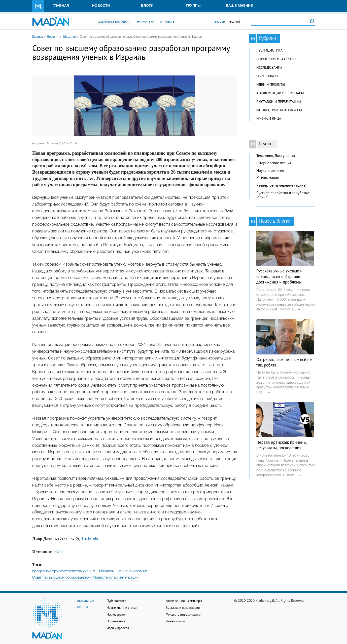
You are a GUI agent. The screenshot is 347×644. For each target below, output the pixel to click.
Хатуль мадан (268, 178)
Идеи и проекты (271, 85)
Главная (61, 6)
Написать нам (147, 22)
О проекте (167, 22)
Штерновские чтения (274, 163)
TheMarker (91, 539)
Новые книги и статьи (276, 59)
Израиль (107, 571)
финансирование (133, 571)
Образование (268, 76)
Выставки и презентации (279, 102)
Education (69, 36)
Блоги (147, 6)
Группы (193, 6)
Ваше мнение (239, 6)
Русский (234, 22)
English (220, 22)
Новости (101, 6)
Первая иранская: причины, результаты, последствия (282, 445)
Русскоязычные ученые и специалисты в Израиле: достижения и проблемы (279, 276)
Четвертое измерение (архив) (281, 185)
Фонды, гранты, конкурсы (279, 110)
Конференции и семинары (280, 93)
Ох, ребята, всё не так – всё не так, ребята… (284, 362)
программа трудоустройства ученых (64, 571)
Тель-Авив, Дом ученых (276, 156)
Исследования (269, 67)
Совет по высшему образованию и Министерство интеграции (85, 578)
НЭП (58, 552)
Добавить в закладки (113, 22)
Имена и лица (269, 118)
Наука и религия (270, 170)
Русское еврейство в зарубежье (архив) (283, 195)
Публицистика (269, 50)
